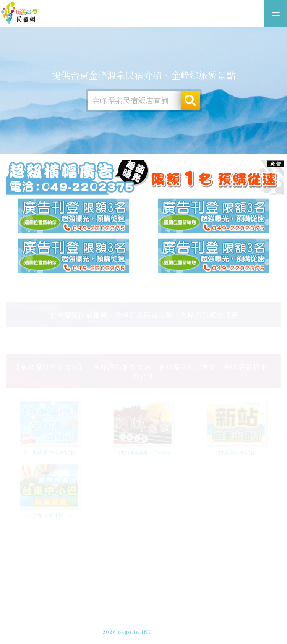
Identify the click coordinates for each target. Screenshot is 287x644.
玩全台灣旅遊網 (135, 611)
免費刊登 (118, 618)
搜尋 (190, 100)
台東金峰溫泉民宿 (19, 13)
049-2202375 (136, 625)
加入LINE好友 (173, 625)
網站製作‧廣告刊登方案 (161, 618)
